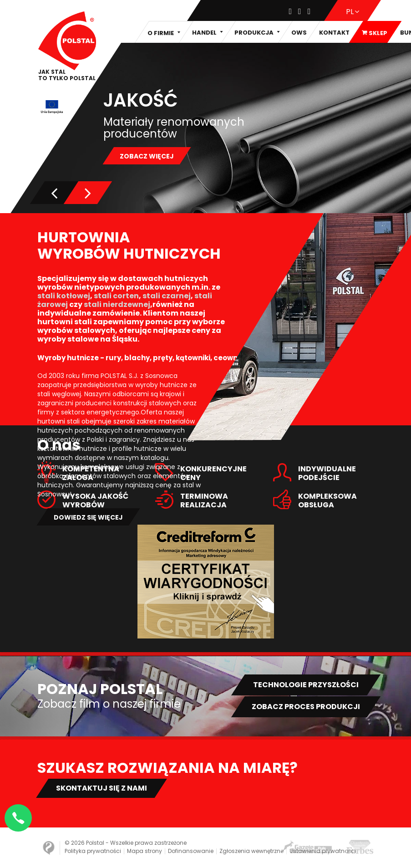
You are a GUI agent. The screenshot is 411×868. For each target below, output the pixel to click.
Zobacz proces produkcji (306, 707)
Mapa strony (145, 851)
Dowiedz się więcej (88, 517)
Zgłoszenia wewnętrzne (251, 851)
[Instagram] (300, 12)
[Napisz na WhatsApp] (18, 818)
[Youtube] (309, 12)
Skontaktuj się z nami (101, 788)
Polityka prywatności (93, 851)
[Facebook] (291, 12)
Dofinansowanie (191, 851)
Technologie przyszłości (306, 685)
